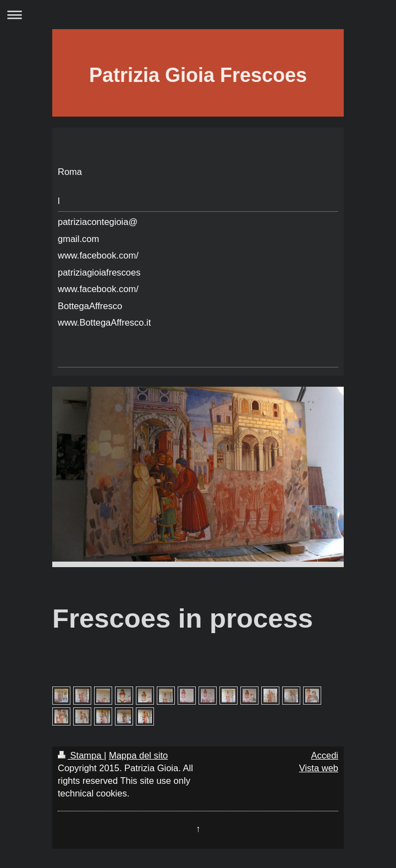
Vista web (319, 768)
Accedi (324, 755)
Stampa (81, 755)
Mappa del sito (138, 755)
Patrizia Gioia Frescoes (198, 75)
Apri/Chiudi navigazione (198, 15)
